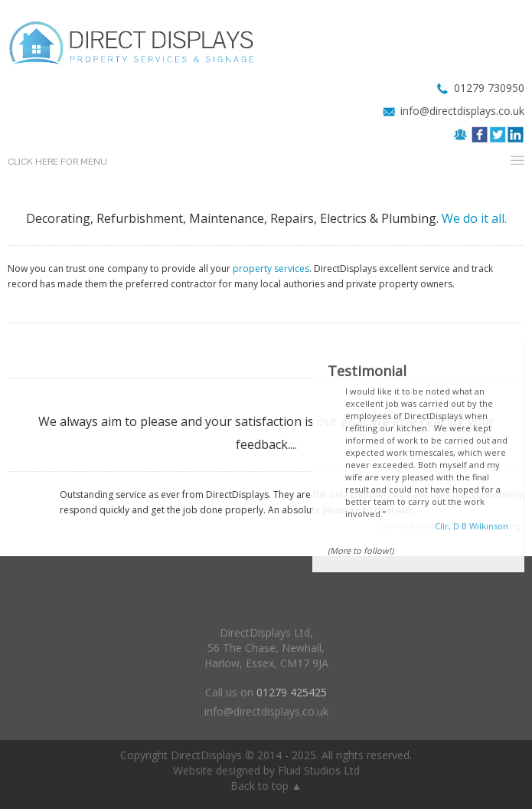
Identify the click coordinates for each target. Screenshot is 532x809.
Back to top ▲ (266, 786)
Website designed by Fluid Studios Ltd (266, 770)
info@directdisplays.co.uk (462, 111)
